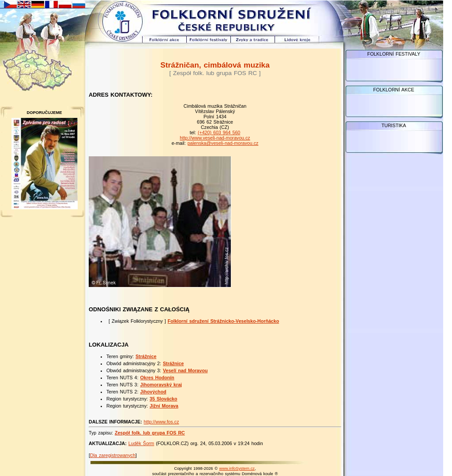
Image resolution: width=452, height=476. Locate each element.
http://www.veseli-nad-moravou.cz (215, 138)
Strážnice (146, 356)
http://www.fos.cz (162, 422)
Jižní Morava (164, 406)
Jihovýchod (153, 392)
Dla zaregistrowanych (113, 455)
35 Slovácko (164, 399)
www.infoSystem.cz (237, 468)
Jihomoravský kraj (161, 385)
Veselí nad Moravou (185, 370)
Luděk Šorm (141, 443)
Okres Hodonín (157, 378)
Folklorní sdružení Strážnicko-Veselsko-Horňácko (224, 321)
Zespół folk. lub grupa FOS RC (150, 433)
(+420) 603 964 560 (219, 132)
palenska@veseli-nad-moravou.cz (223, 143)
